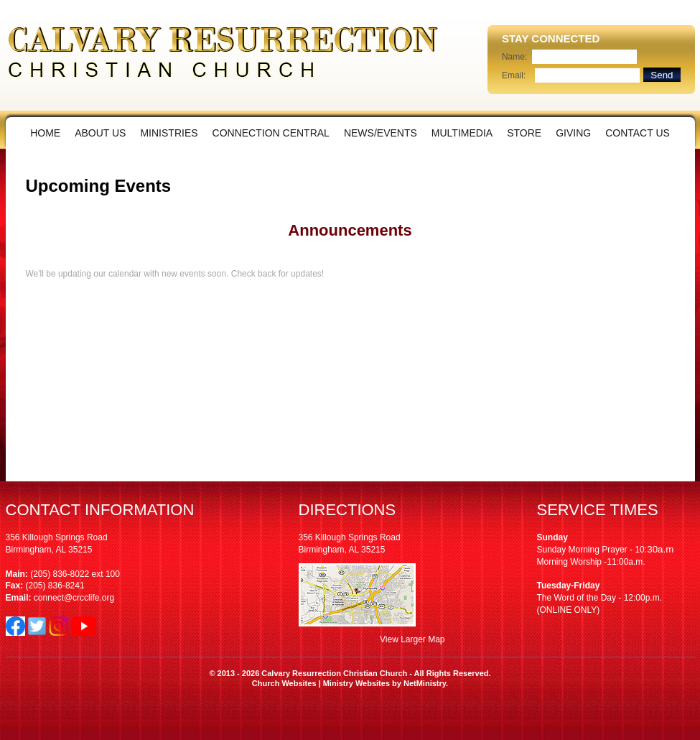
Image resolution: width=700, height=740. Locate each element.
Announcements (350, 230)
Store (524, 133)
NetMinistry (425, 683)
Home (45, 133)
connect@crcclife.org (74, 598)
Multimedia (462, 133)
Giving (573, 133)
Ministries (169, 133)
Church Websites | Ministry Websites (322, 683)
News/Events (381, 133)
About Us (100, 133)
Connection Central (271, 133)
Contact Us (638, 133)
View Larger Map (412, 639)
